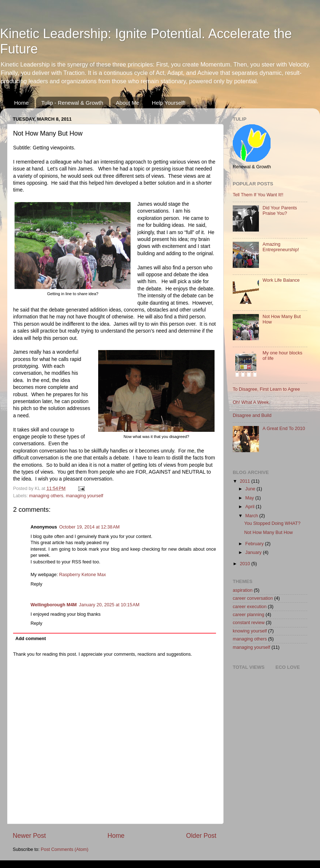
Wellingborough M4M (54, 605)
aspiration (243, 590)
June (251, 489)
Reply (36, 584)
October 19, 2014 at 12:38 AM (89, 527)
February (255, 544)
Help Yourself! (169, 103)
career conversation (253, 598)
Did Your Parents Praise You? (280, 211)
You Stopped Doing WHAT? (272, 523)
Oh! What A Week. (251, 402)
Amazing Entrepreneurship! (281, 247)
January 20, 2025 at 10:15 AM (109, 605)
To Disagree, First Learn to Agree (266, 389)
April (251, 507)
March (253, 516)
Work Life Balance (281, 280)
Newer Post (29, 836)
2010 (245, 564)
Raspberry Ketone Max (82, 575)
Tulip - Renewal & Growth (72, 103)
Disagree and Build (252, 415)
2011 (245, 481)
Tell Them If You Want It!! (258, 195)
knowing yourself (250, 631)
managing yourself (85, 496)
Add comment (31, 639)
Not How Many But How (268, 533)
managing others (46, 496)
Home (21, 103)
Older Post (201, 836)
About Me (128, 103)
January (254, 552)
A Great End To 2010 (284, 429)
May (250, 498)
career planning (249, 615)
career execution (250, 607)
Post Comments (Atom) (65, 849)
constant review (249, 623)
